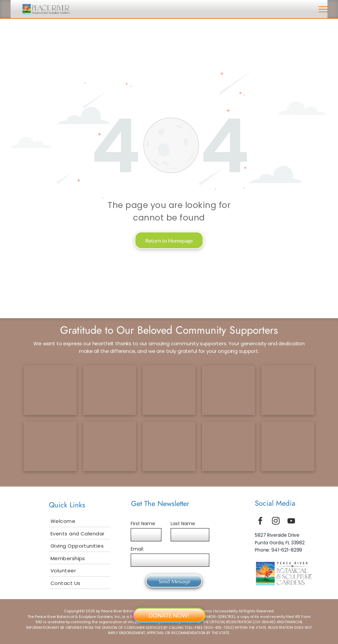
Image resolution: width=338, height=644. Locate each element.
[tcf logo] (288, 390)
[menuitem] (80, 521)
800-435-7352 (219, 627)
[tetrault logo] (50, 390)
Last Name (183, 524)
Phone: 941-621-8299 (278, 550)
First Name (143, 524)
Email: (137, 549)
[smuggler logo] (169, 446)
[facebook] (260, 522)
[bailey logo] (110, 446)
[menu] (323, 9)
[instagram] (276, 522)
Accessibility (226, 611)
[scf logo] (228, 390)
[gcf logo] (169, 390)
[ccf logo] (110, 390)
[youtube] (291, 522)
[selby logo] (50, 446)
